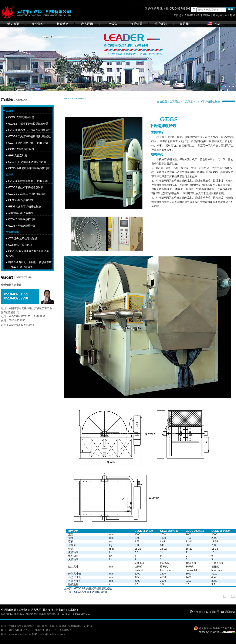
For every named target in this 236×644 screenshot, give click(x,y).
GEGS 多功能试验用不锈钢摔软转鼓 (29, 168)
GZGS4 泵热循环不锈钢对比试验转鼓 (30, 136)
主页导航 (175, 102)
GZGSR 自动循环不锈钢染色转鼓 (27, 162)
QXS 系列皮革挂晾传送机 (23, 238)
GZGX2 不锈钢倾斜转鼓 (22, 219)
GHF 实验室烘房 (18, 156)
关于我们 (24, 610)
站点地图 (36, 610)
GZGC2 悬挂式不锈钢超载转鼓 (26, 187)
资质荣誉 (136, 24)
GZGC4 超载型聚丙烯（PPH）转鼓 (28, 181)
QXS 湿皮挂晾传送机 (20, 245)
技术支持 (48, 610)
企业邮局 (230, 15)
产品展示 (87, 24)
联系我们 (186, 24)
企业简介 (38, 24)
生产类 (10, 175)
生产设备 (112, 24)
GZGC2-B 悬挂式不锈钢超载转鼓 (27, 194)
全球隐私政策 (9, 610)
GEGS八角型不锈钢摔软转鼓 (25, 207)
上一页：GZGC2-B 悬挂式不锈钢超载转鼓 (88, 589)
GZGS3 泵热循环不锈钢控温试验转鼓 (30, 130)
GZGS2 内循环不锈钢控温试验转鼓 (28, 124)
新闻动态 (63, 24)
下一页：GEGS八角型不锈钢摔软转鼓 (86, 592)
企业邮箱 (60, 610)
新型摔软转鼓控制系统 (21, 213)
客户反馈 (161, 24)
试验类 (10, 111)
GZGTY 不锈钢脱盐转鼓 (22, 226)
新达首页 (13, 24)
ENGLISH (217, 24)
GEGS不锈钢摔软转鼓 (21, 200)
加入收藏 (218, 15)
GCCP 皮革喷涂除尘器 (21, 117)
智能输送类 (12, 232)
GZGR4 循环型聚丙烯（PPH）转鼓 (28, 143)
